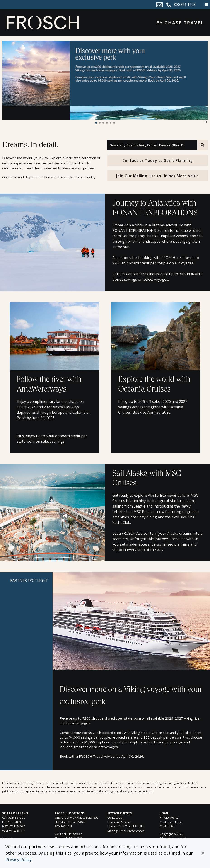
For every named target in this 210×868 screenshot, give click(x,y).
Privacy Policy (19, 859)
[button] (203, 853)
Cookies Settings (171, 822)
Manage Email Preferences (126, 831)
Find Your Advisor (119, 822)
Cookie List (167, 826)
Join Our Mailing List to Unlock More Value (158, 176)
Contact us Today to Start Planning (157, 160)
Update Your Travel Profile (126, 826)
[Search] (203, 145)
